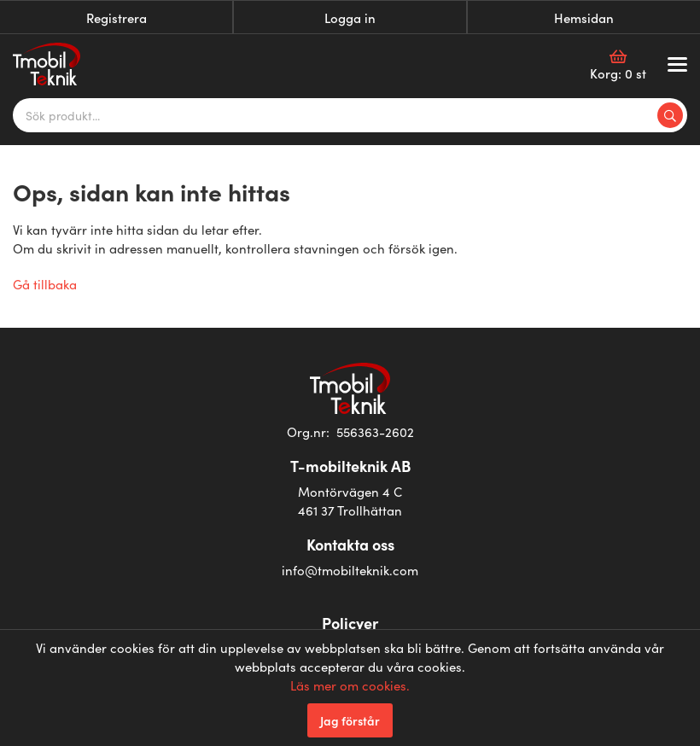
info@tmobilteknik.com (350, 570)
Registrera (117, 17)
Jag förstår (350, 720)
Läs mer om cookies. (350, 685)
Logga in (350, 17)
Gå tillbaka (45, 284)
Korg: (618, 65)
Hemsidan (584, 17)
